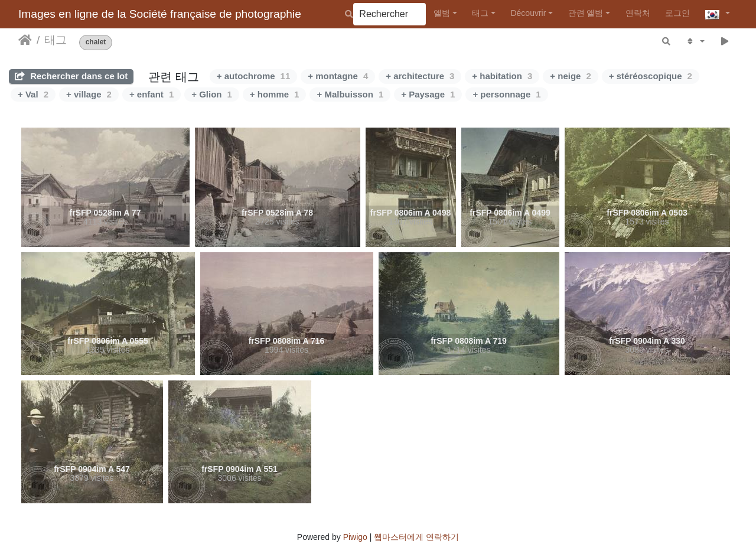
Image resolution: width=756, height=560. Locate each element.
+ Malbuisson (350, 94)
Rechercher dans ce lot (71, 76)
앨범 (442, 13)
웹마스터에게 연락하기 (416, 537)
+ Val (33, 94)
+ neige (570, 76)
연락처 (638, 13)
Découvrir (528, 13)
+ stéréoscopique (651, 76)
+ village (89, 94)
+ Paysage (428, 94)
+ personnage (506, 94)
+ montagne (338, 76)
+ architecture (420, 76)
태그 (480, 13)
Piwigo (355, 537)
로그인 (677, 13)
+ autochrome (253, 76)
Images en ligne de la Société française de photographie (160, 14)
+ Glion (212, 94)
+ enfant (151, 94)
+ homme (275, 94)
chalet (96, 42)
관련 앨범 (586, 13)
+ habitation (502, 76)
